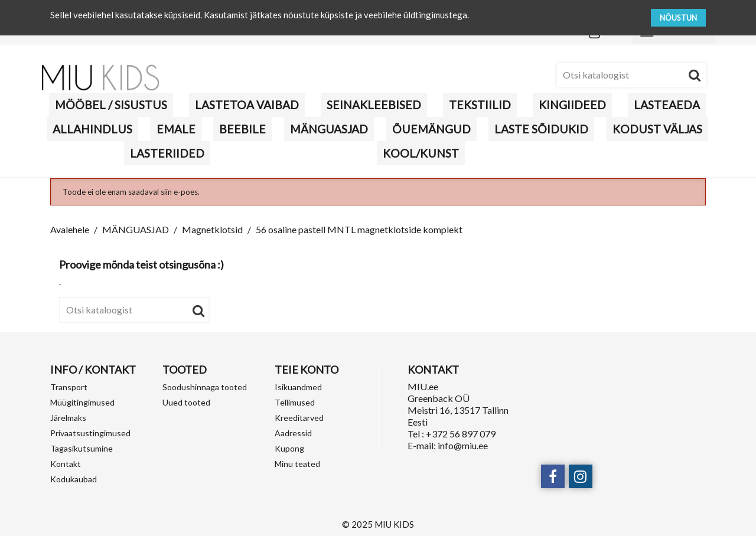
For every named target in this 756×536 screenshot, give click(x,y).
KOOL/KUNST (421, 153)
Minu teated (297, 464)
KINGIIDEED (572, 105)
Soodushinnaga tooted (205, 387)
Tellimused (295, 402)
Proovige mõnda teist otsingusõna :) (141, 264)
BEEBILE (242, 129)
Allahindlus (92, 129)
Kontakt (66, 464)
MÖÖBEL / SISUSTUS (111, 105)
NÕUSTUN (678, 18)
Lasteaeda (667, 105)
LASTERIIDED (167, 153)
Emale (176, 129)
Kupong (289, 448)
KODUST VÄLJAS (657, 129)
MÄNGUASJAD (329, 129)
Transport (69, 387)
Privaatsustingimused (90, 433)
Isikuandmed (298, 387)
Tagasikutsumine (82, 448)
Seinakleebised (374, 105)
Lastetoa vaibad (247, 105)
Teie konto (307, 370)
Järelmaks (68, 418)
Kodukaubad (74, 479)
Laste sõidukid (541, 129)
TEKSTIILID (480, 105)
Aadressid (293, 433)
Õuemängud (431, 129)
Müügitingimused (82, 402)
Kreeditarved (299, 418)
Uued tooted (186, 402)
